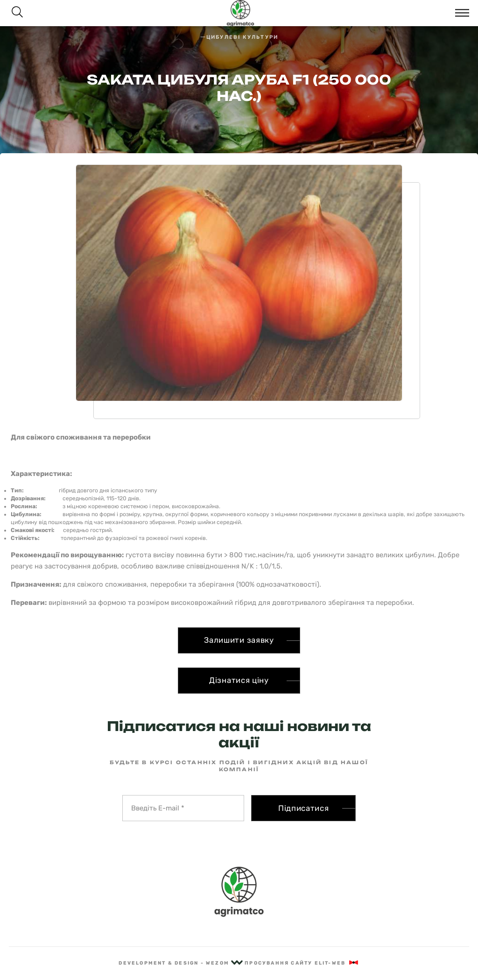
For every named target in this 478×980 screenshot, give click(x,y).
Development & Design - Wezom (181, 963)
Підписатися (304, 808)
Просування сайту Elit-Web (302, 963)
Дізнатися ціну (239, 680)
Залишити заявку (239, 640)
